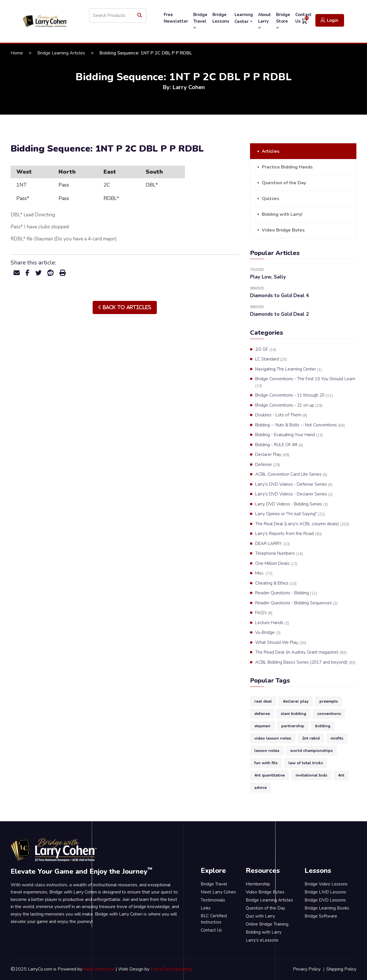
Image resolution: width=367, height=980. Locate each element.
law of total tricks (306, 763)
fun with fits (266, 763)
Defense (268, 465)
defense (262, 714)
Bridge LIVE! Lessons (325, 892)
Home (17, 53)
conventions (329, 714)
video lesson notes (273, 738)
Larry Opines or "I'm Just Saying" (290, 514)
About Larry (264, 21)
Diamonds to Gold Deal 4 (279, 296)
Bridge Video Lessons (326, 884)
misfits (337, 738)
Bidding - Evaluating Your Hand (289, 435)
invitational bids (311, 775)
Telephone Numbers (279, 554)
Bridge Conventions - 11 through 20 (294, 395)
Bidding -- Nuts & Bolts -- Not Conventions (300, 425)
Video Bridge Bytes (283, 230)
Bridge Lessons (221, 18)
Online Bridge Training (267, 924)
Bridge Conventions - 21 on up (289, 405)
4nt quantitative (270, 775)
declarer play (296, 701)
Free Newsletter (176, 18)
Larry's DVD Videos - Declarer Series (294, 494)
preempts (329, 701)
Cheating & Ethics (276, 583)
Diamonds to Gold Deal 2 (279, 314)
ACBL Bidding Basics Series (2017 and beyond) (305, 663)
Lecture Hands (272, 623)
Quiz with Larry (260, 916)
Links (206, 908)
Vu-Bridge (268, 633)
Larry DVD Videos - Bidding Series (291, 504)
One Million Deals (276, 564)
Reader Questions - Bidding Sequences (296, 603)
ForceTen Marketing (171, 969)
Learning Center (244, 18)
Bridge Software (321, 916)
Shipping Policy (341, 969)
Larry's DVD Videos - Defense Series (294, 485)
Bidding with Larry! (282, 214)
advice (260, 788)
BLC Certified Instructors (214, 919)
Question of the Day (284, 183)
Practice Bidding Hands (287, 167)
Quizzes (271, 199)
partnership (293, 726)
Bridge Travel (200, 21)
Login (329, 20)
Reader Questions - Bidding (286, 593)
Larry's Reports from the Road (288, 534)
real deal (263, 701)
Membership (258, 884)
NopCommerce (99, 969)
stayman (262, 726)
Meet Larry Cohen (218, 892)
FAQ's (264, 613)
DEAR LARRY (272, 544)
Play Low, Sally (268, 277)
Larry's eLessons (262, 940)
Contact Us (211, 930)
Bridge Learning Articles (61, 53)
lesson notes (267, 751)
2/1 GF (266, 350)
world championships (311, 751)
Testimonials (213, 900)
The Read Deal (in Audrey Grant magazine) (301, 652)
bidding (323, 726)
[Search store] (118, 15)
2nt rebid (311, 738)
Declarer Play (272, 455)
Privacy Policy (307, 969)
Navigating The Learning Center (288, 369)
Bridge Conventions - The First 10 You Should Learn (305, 382)
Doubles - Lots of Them (281, 415)
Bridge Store (283, 21)
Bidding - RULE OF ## (279, 445)
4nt (341, 775)
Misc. (264, 573)
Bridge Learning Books (327, 908)
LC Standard (271, 359)
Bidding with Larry (264, 932)
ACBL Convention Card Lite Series (291, 475)
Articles (271, 151)
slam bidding (293, 714)
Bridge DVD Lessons (325, 900)
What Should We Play (281, 643)
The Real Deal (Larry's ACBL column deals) (302, 524)
